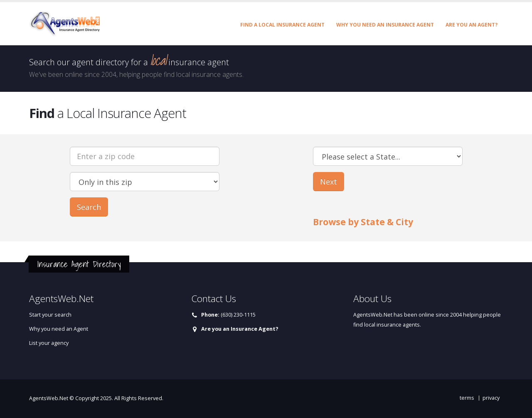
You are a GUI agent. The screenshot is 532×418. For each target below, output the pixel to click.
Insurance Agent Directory (79, 264)
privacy (491, 398)
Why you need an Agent (59, 329)
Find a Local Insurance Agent (282, 25)
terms (467, 398)
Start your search (50, 315)
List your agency (49, 343)
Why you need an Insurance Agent (385, 25)
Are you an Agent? (472, 25)
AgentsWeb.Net (49, 398)
